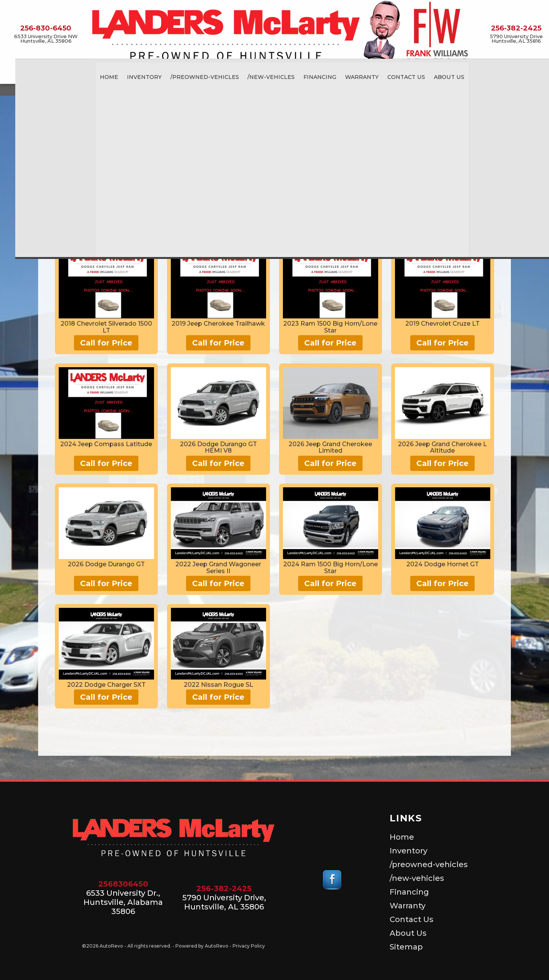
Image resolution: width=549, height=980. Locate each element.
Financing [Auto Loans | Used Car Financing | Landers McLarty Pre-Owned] (313, 75)
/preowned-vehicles (197, 75)
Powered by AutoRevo (202, 946)
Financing (409, 892)
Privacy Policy (249, 946)
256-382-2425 (224, 888)
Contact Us (400, 75)
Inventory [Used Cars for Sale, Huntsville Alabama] (137, 75)
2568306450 (123, 884)
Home (402, 837)
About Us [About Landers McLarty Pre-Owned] (442, 75)
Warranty (408, 906)
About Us (408, 933)
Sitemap (406, 947)
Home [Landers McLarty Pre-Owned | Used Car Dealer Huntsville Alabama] (101, 75)
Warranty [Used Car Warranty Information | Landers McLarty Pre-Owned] (355, 75)
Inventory (409, 851)
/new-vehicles (264, 75)
